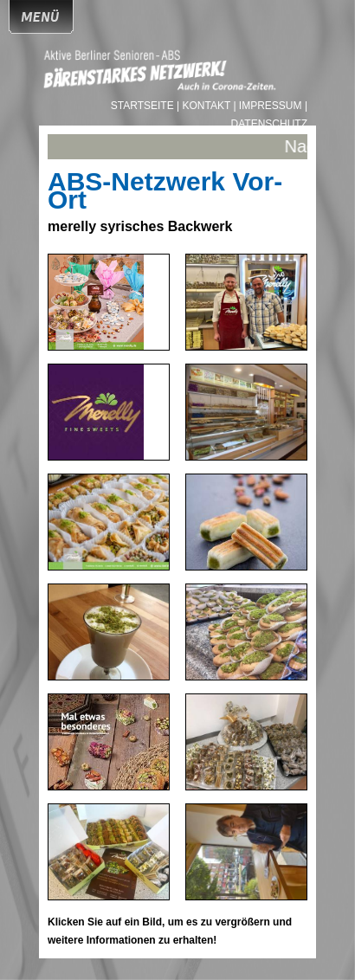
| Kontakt (205, 106)
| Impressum (267, 106)
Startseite (144, 106)
